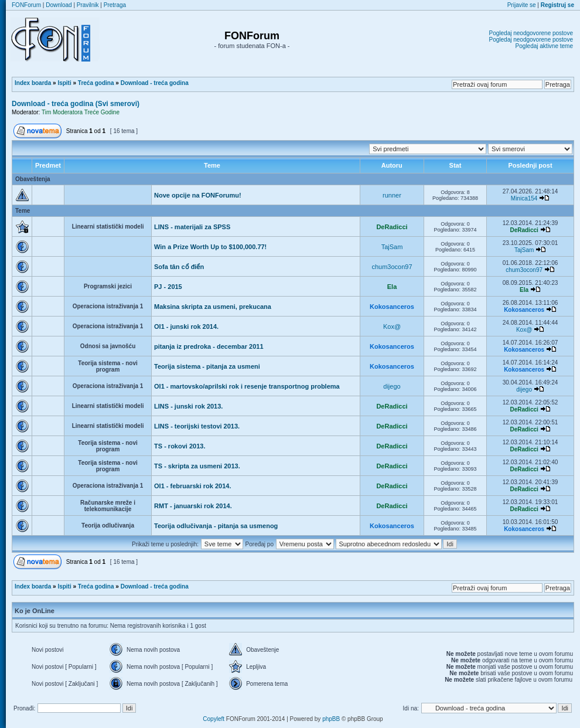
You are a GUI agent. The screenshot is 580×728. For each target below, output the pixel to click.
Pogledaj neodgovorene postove (531, 33)
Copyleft (214, 719)
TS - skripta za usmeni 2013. (197, 466)
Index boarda (33, 83)
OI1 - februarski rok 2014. (192, 486)
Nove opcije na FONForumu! (198, 195)
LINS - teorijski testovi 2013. (197, 426)
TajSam (392, 247)
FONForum (26, 5)
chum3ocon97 (392, 267)
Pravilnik (88, 5)
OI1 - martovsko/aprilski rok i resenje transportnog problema (247, 386)
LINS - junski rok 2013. (188, 406)
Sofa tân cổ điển (179, 267)
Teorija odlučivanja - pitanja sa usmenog (216, 526)
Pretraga (115, 5)
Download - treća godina (155, 83)
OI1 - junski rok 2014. (186, 326)
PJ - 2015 (168, 287)
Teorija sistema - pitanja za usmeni (207, 366)
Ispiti (64, 83)
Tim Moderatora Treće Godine (81, 112)
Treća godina (96, 83)
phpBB (331, 719)
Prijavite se (522, 5)
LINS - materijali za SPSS (192, 227)
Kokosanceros (392, 307)
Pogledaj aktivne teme (544, 46)
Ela (392, 287)
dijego (392, 386)
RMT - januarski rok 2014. (193, 506)
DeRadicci (392, 227)
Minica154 (524, 198)
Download (59, 5)
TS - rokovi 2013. (180, 446)
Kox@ (392, 326)
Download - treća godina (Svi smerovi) (76, 104)
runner (392, 195)
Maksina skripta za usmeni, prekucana (213, 307)
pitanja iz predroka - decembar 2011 (209, 346)
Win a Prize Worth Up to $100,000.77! (210, 247)
